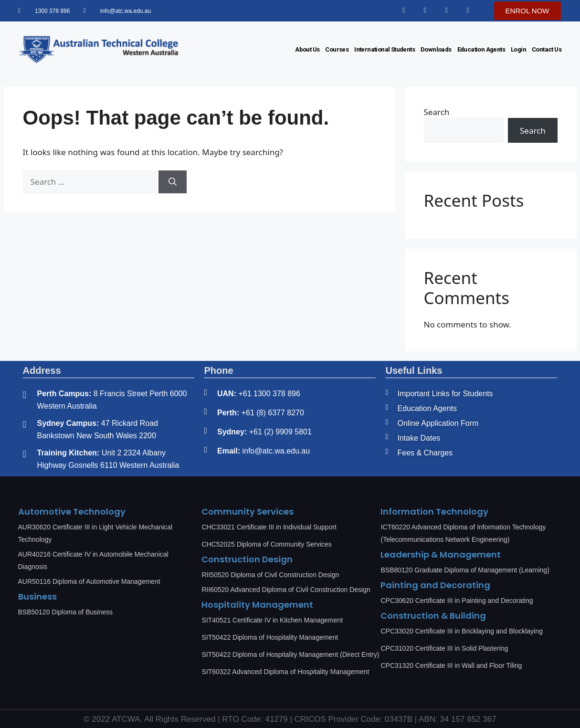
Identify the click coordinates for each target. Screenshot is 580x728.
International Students (385, 49)
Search (437, 112)
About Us (307, 49)
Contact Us (547, 49)
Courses (337, 49)
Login (518, 49)
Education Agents (481, 49)
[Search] (173, 182)
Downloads (436, 49)
